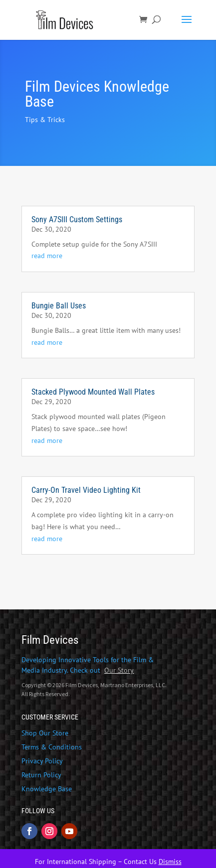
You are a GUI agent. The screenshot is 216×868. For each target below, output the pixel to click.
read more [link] (47, 256)
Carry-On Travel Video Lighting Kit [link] (86, 490)
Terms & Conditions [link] (52, 747)
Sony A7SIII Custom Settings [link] (77, 219)
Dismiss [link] (170, 862)
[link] (66, 19)
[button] (187, 26)
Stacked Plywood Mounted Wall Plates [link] (93, 392)
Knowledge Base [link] (47, 789)
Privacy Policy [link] (42, 761)
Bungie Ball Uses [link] (59, 306)
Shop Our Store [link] (45, 733)
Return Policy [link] (41, 775)
